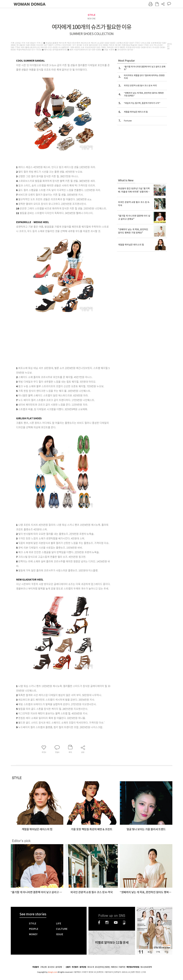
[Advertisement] (57, 343)
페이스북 (99, 922)
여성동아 (36, 967)
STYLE (92, 15)
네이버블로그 (124, 922)
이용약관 (122, 967)
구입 (166, 952)
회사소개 (91, 967)
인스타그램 (107, 922)
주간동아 (75, 967)
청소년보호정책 (146, 967)
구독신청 (43, 967)
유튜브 (116, 922)
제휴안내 (114, 967)
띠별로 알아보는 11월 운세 (112, 943)
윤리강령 (59, 967)
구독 (158, 952)
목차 (150, 952)
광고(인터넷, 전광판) (102, 967)
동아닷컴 (83, 967)
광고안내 (51, 967)
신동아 (68, 967)
